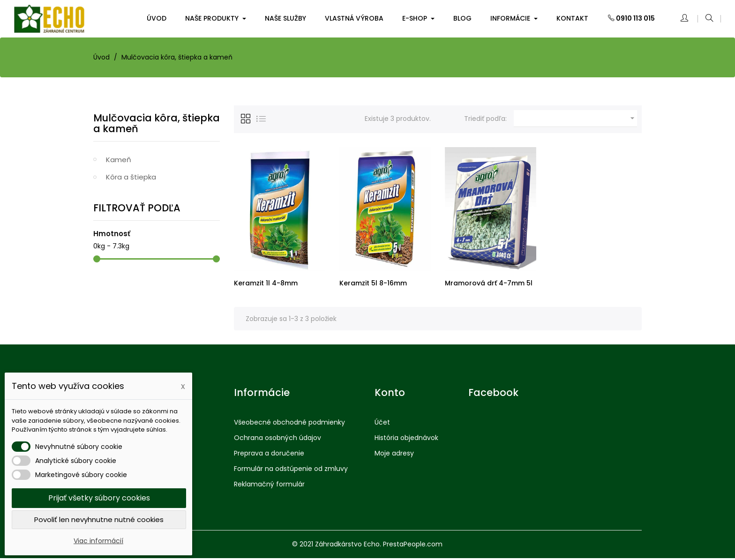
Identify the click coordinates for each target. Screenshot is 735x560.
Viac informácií (98, 541)
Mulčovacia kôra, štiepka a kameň (157, 123)
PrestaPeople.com (413, 546)
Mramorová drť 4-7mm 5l (489, 283)
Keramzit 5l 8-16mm (373, 283)
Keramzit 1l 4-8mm (266, 283)
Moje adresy (394, 455)
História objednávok (406, 440)
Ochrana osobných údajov (277, 440)
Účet (382, 424)
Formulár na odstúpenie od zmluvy (291, 470)
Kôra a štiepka (131, 177)
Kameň (119, 160)
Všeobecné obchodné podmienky (289, 424)
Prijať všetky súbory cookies (99, 498)
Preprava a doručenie (269, 455)
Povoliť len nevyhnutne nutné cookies (99, 519)
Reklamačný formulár (269, 486)
